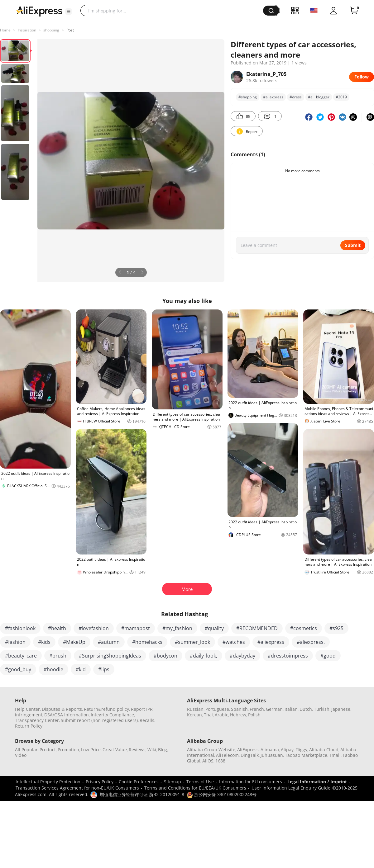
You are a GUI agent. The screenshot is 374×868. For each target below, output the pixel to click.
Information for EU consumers (251, 782)
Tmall (335, 755)
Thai (208, 715)
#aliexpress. (311, 642)
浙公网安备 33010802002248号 (222, 794)
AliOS (208, 761)
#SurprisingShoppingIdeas (110, 656)
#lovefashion (94, 628)
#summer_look (192, 642)
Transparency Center (37, 720)
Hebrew (238, 715)
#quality (214, 628)
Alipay (287, 750)
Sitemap (173, 782)
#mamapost (136, 628)
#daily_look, (204, 656)
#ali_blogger (319, 97)
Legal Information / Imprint (317, 782)
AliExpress (248, 750)
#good (328, 656)
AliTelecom (227, 755)
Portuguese (217, 709)
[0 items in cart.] (354, 11)
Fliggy (301, 750)
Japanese (341, 709)
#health (57, 628)
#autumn (109, 642)
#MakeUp (74, 642)
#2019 (341, 97)
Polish (254, 715)
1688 (220, 761)
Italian (291, 709)
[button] (69, 12)
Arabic (221, 715)
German (274, 709)
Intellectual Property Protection (48, 782)
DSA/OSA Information (67, 715)
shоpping (51, 30)
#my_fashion (177, 628)
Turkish (322, 709)
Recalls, (148, 720)
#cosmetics (304, 628)
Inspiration (27, 30)
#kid (81, 669)
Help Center (27, 709)
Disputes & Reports (62, 709)
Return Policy (29, 726)
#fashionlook (20, 628)
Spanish (239, 709)
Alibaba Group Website (211, 750)
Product (48, 750)
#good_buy (18, 669)
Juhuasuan (272, 755)
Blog (163, 750)
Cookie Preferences (139, 782)
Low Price (91, 750)
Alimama (270, 750)
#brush (58, 656)
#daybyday (242, 656)
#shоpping (248, 97)
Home (5, 30)
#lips (104, 669)
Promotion (68, 750)
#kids (44, 642)
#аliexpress (273, 97)
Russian (195, 709)
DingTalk (250, 755)
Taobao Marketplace (306, 755)
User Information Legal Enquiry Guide (291, 788)
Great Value (115, 750)
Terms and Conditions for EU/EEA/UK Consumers (195, 788)
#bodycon (165, 656)
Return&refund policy (106, 709)
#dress (296, 97)
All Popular (26, 750)
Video (21, 755)
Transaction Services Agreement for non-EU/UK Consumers (77, 788)
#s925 (336, 628)
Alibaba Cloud (324, 750)
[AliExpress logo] (39, 11)
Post (70, 30)
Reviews (137, 750)
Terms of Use (200, 782)
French (257, 709)
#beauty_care (21, 656)
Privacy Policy (100, 782)
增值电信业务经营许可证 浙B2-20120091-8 (142, 794)
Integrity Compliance (112, 715)
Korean (194, 715)
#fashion (15, 642)
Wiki (152, 750)
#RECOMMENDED (257, 628)
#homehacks (147, 642)
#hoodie (53, 669)
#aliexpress (271, 642)
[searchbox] (174, 11)
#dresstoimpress (288, 656)
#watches (234, 642)
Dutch (306, 709)
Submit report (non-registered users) (99, 720)
